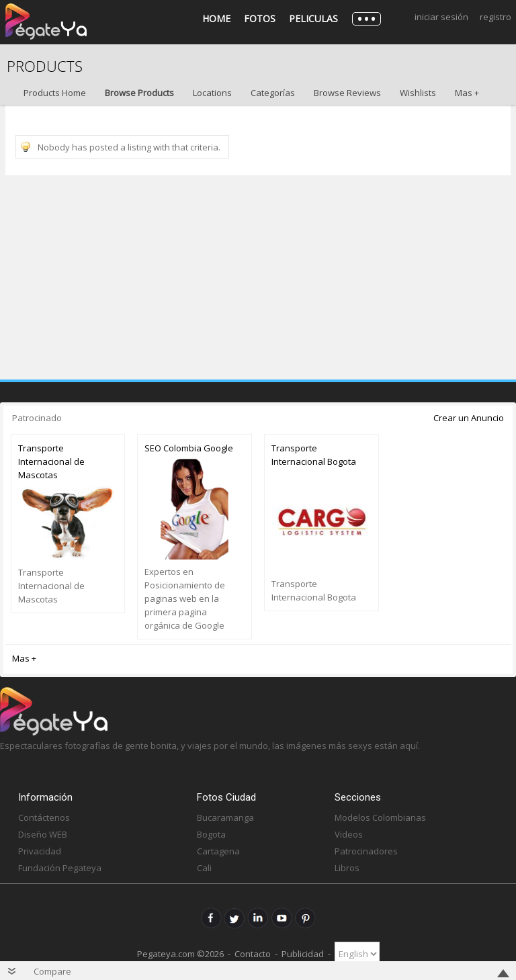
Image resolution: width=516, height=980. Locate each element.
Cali (204, 868)
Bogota (211, 834)
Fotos (260, 18)
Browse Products (139, 93)
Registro (496, 17)
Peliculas (313, 18)
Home (216, 18)
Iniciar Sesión (441, 17)
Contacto (253, 954)
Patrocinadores (366, 851)
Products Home (55, 93)
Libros (347, 868)
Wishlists (418, 93)
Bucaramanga (225, 817)
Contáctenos (44, 817)
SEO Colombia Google (189, 448)
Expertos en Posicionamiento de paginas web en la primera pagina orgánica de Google (185, 598)
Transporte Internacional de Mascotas (51, 461)
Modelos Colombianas (380, 817)
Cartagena (218, 851)
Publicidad (303, 954)
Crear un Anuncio (469, 418)
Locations (212, 93)
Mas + (467, 93)
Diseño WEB (43, 834)
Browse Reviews (347, 93)
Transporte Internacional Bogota (314, 455)
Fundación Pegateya (60, 868)
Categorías (273, 93)
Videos (349, 834)
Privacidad (40, 851)
